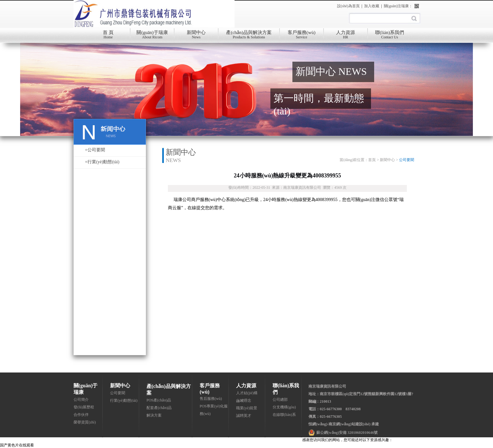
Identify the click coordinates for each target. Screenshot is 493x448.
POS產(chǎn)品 (159, 400)
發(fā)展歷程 (84, 407)
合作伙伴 (81, 415)
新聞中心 (196, 36)
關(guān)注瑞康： (398, 6)
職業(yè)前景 (247, 408)
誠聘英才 (244, 416)
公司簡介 (81, 400)
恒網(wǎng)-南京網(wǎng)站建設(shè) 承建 (344, 424)
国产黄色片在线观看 (17, 445)
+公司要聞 (95, 150)
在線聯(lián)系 (284, 415)
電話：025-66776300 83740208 (335, 409)
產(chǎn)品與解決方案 (249, 36)
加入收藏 (372, 6)
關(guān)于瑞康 (152, 36)
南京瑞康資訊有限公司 (327, 386)
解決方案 (154, 415)
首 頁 (108, 36)
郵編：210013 (320, 401)
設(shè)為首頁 (348, 6)
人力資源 (346, 36)
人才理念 (244, 400)
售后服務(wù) (211, 399)
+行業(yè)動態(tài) (102, 162)
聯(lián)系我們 (390, 36)
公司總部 (280, 400)
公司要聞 (118, 393)
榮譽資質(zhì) (85, 422)
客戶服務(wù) (302, 36)
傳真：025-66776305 (325, 417)
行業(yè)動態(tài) (124, 400)
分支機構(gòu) (284, 407)
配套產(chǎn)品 (159, 408)
